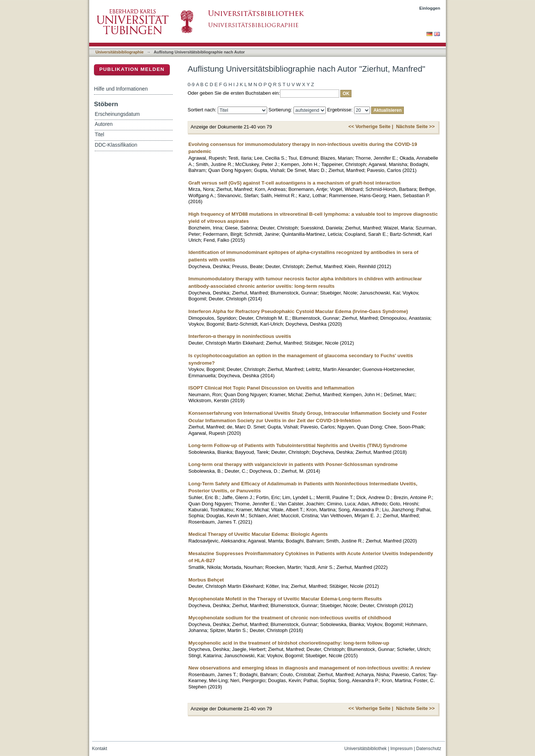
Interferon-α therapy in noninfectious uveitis (240, 336)
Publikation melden (132, 69)
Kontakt (100, 749)
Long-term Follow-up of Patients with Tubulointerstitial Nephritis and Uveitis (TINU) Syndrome (298, 445)
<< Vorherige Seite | (371, 126)
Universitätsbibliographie (119, 52)
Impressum (402, 749)
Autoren (104, 124)
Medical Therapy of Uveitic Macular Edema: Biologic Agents (258, 534)
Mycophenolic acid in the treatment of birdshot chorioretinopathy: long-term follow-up (289, 643)
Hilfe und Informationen (121, 89)
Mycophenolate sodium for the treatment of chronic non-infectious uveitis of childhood (290, 618)
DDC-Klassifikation (116, 145)
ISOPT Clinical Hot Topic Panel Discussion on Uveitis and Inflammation (271, 388)
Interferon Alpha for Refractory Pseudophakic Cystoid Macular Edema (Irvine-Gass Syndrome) (298, 311)
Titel (99, 135)
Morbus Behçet (206, 580)
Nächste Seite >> (415, 126)
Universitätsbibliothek (366, 749)
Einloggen (430, 8)
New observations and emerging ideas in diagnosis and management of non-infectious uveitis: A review (309, 668)
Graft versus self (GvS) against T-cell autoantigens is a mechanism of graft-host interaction (294, 183)
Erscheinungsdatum (117, 114)
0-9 (191, 84)
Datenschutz (429, 749)
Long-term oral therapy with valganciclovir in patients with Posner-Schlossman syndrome (293, 464)
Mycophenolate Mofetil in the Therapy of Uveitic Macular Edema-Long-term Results (285, 599)
